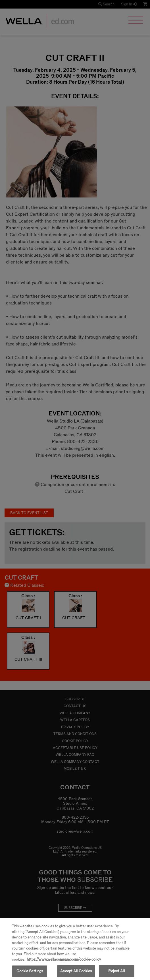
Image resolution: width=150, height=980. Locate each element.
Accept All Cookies (76, 974)
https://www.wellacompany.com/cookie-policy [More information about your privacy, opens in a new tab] (64, 962)
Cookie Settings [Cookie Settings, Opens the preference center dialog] (30, 974)
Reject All (116, 974)
